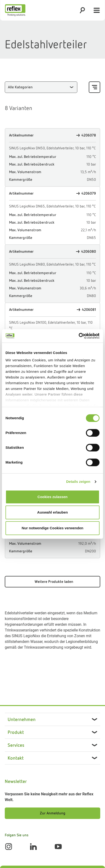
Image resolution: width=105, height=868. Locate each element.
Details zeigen (78, 482)
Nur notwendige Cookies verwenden (52, 528)
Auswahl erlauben (52, 512)
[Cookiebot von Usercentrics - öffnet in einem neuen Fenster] (79, 336)
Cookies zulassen (52, 497)
